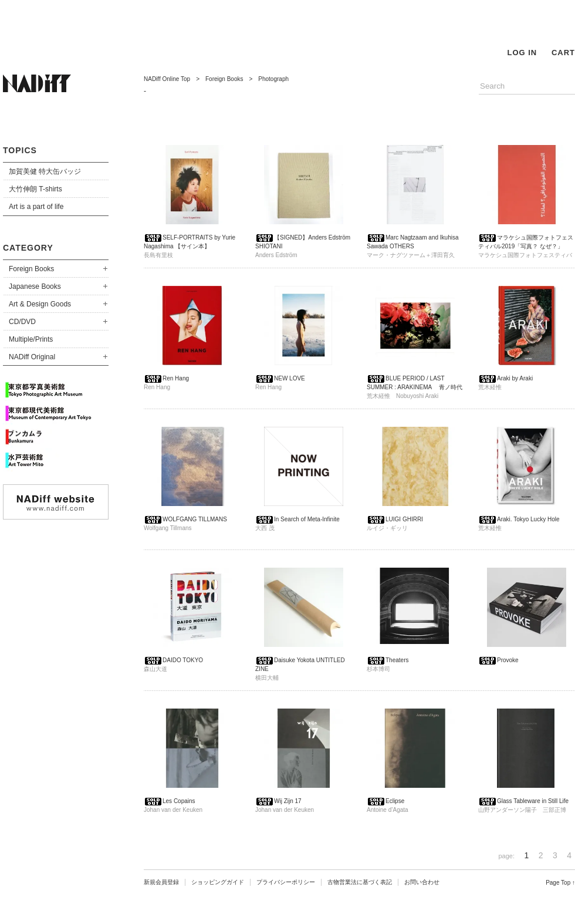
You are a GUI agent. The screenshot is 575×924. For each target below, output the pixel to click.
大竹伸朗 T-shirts (35, 189)
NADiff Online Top (167, 79)
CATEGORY (28, 248)
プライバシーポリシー (286, 882)
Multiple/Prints (31, 339)
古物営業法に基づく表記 (360, 882)
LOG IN (522, 53)
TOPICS (20, 150)
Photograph (273, 79)
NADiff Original (32, 357)
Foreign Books (31, 269)
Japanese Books (35, 286)
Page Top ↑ (560, 883)
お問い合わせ (422, 882)
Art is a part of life (36, 207)
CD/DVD (22, 322)
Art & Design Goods (40, 304)
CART (563, 53)
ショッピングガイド (218, 882)
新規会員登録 (161, 882)
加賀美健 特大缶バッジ (45, 171)
